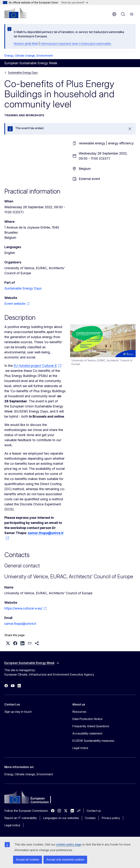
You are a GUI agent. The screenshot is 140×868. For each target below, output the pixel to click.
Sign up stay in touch (18, 712)
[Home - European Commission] (15, 13)
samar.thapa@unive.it (20, 624)
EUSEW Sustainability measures (93, 741)
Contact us (94, 811)
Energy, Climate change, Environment (29, 56)
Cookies (90, 818)
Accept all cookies (28, 860)
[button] (8, 643)
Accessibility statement (87, 733)
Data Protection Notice (87, 719)
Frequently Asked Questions (91, 726)
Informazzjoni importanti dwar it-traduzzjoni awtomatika (76, 44)
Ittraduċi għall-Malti (26, 44)
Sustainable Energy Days (23, 72)
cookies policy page (69, 845)
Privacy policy (111, 818)
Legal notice (80, 748)
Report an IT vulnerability (21, 818)
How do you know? (75, 2)
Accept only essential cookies (65, 860)
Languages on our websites (61, 818)
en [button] (114, 14)
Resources (79, 712)
